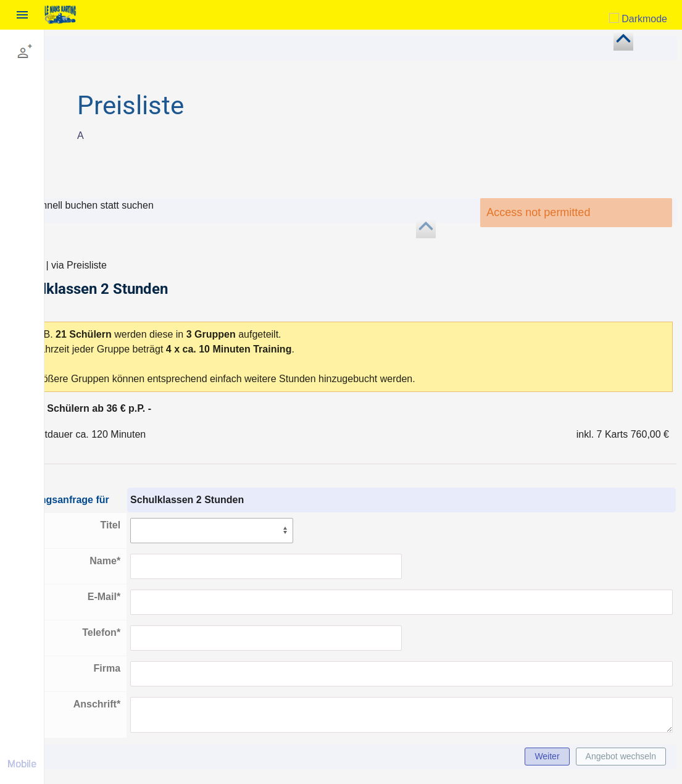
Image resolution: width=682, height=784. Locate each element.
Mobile (22, 764)
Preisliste (171, 105)
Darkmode (638, 19)
